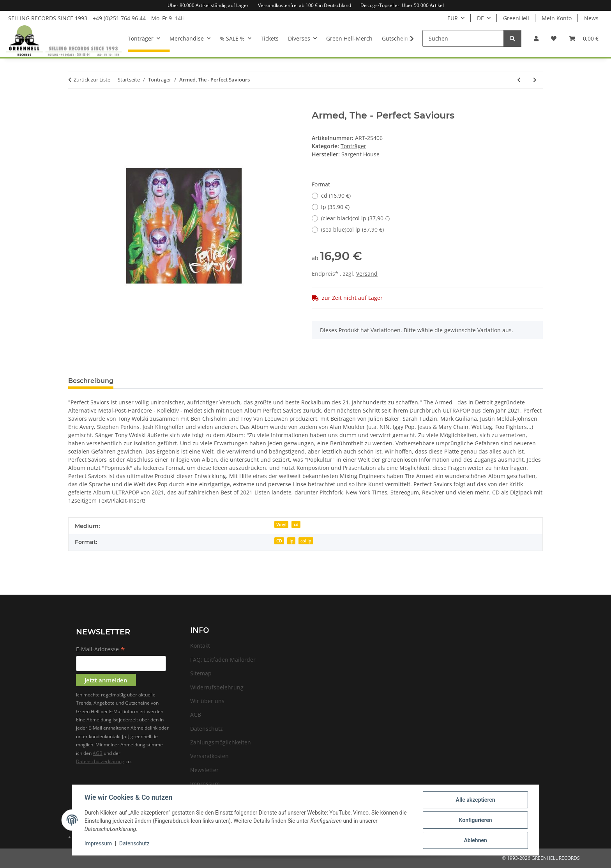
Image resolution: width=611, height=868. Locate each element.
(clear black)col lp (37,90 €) (355, 218)
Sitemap (201, 673)
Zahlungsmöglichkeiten (221, 742)
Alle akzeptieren (475, 800)
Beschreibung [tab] (91, 381)
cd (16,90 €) (336, 196)
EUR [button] (453, 18)
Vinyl (281, 524)
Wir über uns (207, 701)
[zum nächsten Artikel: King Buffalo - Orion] (535, 80)
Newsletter (204, 770)
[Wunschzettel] (554, 38)
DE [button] (480, 18)
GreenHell (516, 18)
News (591, 18)
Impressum (98, 844)
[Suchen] (463, 38)
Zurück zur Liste (92, 80)
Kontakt (200, 646)
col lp (306, 541)
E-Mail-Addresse (101, 650)
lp (291, 541)
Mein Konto (557, 18)
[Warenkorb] (584, 38)
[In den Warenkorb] (74, 106)
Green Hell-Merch (349, 38)
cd (296, 524)
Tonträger (353, 146)
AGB (98, 753)
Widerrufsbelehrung (217, 687)
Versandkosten (209, 756)
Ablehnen (475, 840)
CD (279, 541)
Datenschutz (134, 844)
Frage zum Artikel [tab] (155, 381)
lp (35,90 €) (335, 207)
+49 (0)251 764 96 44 (119, 18)
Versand (367, 274)
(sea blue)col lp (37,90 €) (352, 229)
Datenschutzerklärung (100, 761)
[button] (536, 38)
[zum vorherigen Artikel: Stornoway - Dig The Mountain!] (519, 80)
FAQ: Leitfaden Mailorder (223, 660)
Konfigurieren (475, 820)
